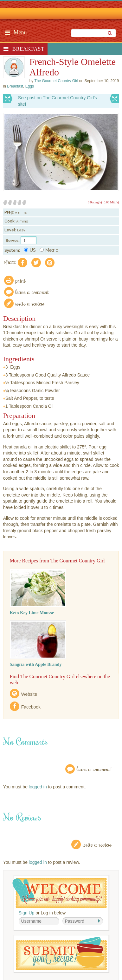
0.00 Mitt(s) (112, 202)
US (30, 250)
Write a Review (97, 844)
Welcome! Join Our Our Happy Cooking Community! (60, 893)
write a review (30, 303)
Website (29, 694)
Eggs (30, 86)
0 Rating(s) (95, 202)
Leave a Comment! (94, 769)
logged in (38, 787)
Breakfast (28, 49)
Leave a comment (32, 292)
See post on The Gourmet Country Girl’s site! (58, 101)
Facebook (31, 707)
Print (21, 280)
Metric (49, 250)
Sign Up (27, 913)
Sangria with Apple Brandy (36, 664)
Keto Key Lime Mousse (32, 613)
